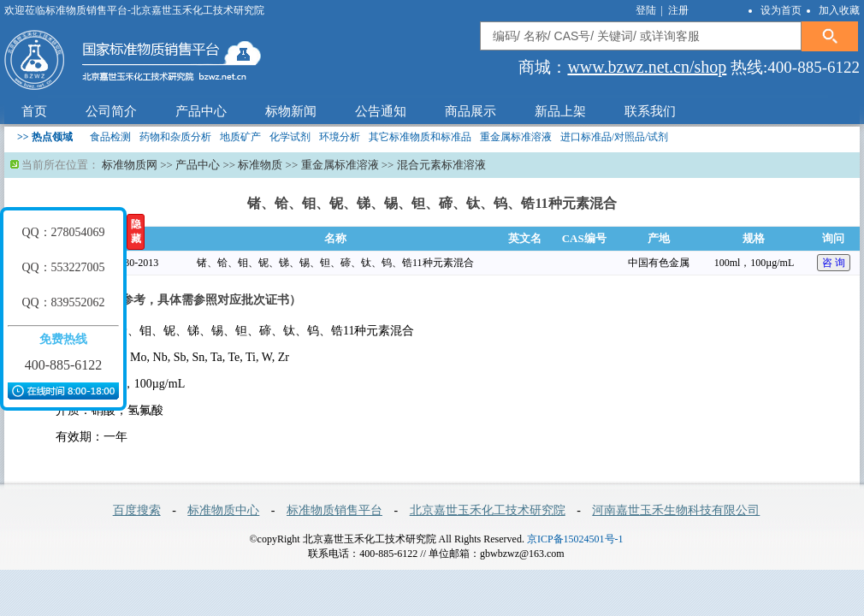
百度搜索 (137, 510)
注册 (678, 10)
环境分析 (340, 137)
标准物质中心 (223, 510)
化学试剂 (290, 137)
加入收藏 (839, 10)
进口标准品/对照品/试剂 (615, 137)
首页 (34, 111)
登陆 (647, 10)
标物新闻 (291, 111)
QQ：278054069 (63, 232)
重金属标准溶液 (516, 137)
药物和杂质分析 (175, 137)
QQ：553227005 (63, 267)
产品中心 (201, 111)
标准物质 (260, 165)
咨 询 (834, 263)
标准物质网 (130, 165)
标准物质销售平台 (334, 510)
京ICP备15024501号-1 (575, 539)
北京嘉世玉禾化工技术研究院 (488, 510)
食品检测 (110, 137)
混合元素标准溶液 (441, 165)
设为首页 (781, 10)
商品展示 (470, 111)
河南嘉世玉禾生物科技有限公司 (676, 510)
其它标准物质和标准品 (420, 137)
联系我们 (650, 111)
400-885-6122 (64, 365)
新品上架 (560, 111)
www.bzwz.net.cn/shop (647, 67)
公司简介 (111, 111)
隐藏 (136, 231)
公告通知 (381, 111)
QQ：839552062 (63, 302)
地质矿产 (240, 137)
